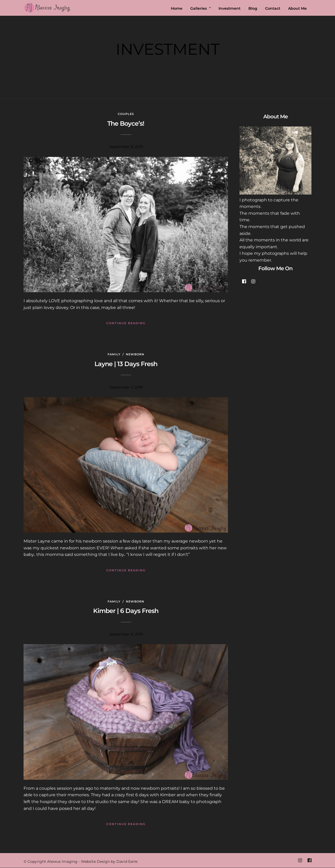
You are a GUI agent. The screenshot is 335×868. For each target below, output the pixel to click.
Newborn (135, 354)
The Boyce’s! (126, 123)
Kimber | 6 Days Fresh (126, 611)
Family (114, 354)
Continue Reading (126, 323)
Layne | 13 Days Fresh (126, 364)
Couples (126, 114)
